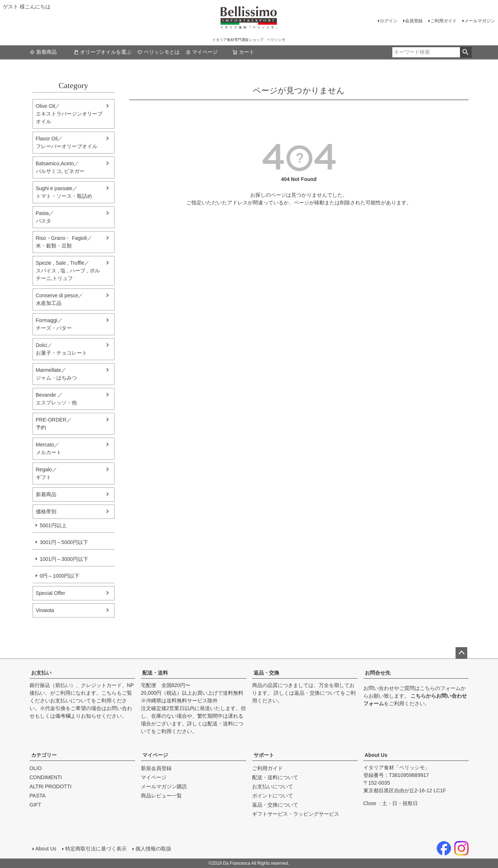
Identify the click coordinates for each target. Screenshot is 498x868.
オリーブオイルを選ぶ (102, 52)
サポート (264, 755)
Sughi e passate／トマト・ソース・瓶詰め (64, 192)
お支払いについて (71, 701)
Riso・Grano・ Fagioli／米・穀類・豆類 (64, 242)
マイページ (202, 52)
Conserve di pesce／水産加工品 (60, 299)
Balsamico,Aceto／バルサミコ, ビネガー (60, 167)
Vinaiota (45, 610)
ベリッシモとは (158, 52)
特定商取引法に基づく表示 (96, 849)
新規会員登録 (156, 768)
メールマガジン (480, 21)
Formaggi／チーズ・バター (54, 324)
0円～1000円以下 (60, 576)
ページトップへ (461, 653)
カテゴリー (44, 755)
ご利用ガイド (443, 21)
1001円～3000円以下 (64, 559)
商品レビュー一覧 (161, 796)
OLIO (36, 768)
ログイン (389, 21)
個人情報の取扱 (153, 849)
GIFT (35, 805)
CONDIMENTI (46, 777)
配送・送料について (275, 777)
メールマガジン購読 (164, 786)
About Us (376, 755)
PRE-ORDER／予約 (54, 424)
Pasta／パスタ (45, 217)
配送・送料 (155, 673)
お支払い (41, 673)
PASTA (38, 796)
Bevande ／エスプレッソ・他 (56, 399)
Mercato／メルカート (49, 448)
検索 (466, 52)
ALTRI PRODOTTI (51, 786)
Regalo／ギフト (46, 473)
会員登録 (414, 21)
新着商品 (43, 52)
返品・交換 (266, 673)
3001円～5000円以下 (64, 542)
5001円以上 (53, 525)
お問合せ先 (378, 673)
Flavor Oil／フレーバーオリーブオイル (67, 142)
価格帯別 (46, 512)
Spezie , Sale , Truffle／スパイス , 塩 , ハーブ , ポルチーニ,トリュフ (68, 271)
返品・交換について (317, 693)
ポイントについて (273, 796)
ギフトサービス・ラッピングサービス (296, 814)
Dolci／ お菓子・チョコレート (61, 349)
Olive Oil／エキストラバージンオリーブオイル (69, 114)
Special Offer (51, 593)
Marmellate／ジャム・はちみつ (56, 374)
